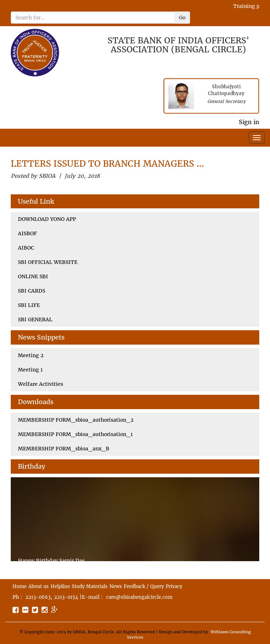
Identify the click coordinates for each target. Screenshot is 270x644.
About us (39, 586)
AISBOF (27, 233)
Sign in (249, 122)
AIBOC (26, 248)
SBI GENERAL (35, 319)
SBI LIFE (29, 305)
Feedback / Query (144, 586)
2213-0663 (38, 597)
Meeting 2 (31, 355)
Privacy (174, 586)
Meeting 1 (30, 370)
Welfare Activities (41, 384)
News (116, 586)
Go (182, 18)
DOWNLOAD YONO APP (47, 219)
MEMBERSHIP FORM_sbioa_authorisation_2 (76, 420)
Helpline (60, 586)
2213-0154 (66, 597)
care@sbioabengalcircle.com (139, 597)
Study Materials (90, 586)
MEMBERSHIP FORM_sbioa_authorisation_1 (75, 434)
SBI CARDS (32, 291)
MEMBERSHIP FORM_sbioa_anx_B (64, 449)
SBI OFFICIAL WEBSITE (48, 262)
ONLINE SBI (33, 276)
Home (20, 586)
